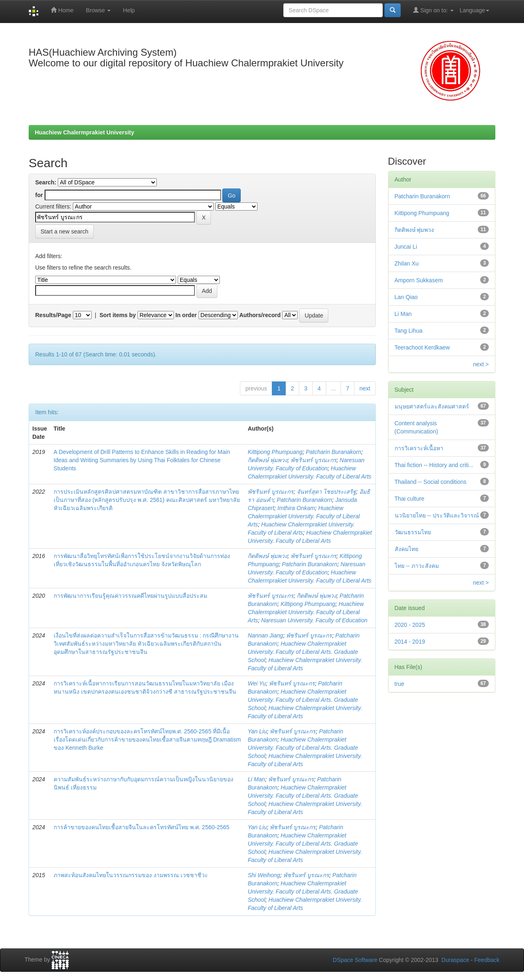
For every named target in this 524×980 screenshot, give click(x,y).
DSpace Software (355, 960)
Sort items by (118, 315)
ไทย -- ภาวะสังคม (417, 566)
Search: (46, 182)
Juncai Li (406, 247)
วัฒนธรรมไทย (413, 532)
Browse (98, 10)
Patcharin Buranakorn (333, 452)
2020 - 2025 (410, 625)
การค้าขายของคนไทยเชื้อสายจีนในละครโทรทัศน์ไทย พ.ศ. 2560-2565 (142, 827)
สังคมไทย (407, 549)
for (39, 195)
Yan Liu (257, 731)
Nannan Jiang (265, 635)
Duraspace (455, 960)
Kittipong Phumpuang (275, 452)
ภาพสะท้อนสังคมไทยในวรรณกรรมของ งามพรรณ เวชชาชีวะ (131, 875)
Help (129, 10)
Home (62, 10)
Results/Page (53, 315)
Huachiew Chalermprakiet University (85, 132)
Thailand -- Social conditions (431, 482)
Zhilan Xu (407, 263)
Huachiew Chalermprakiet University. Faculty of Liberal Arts (304, 516)
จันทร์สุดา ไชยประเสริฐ (326, 492)
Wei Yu (257, 683)
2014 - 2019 (410, 642)
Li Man (256, 779)
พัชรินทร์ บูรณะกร (314, 460)
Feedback (487, 960)
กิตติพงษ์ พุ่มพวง (268, 460)
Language (474, 10)
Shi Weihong (264, 875)
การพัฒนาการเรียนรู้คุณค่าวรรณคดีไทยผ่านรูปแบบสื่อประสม (130, 596)
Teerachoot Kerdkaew (422, 347)
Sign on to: (433, 10)
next (365, 388)
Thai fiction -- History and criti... (434, 465)
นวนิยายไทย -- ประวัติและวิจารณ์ (437, 515)
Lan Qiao (406, 297)
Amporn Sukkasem (419, 280)
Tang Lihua (409, 331)
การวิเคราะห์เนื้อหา (419, 448)
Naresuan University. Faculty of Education (314, 620)
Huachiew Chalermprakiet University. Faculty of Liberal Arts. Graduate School (303, 652)
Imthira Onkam (296, 508)
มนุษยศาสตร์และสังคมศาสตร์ (432, 406)
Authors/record (260, 315)
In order (186, 315)
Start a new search (64, 231)
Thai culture (410, 499)
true (400, 684)
